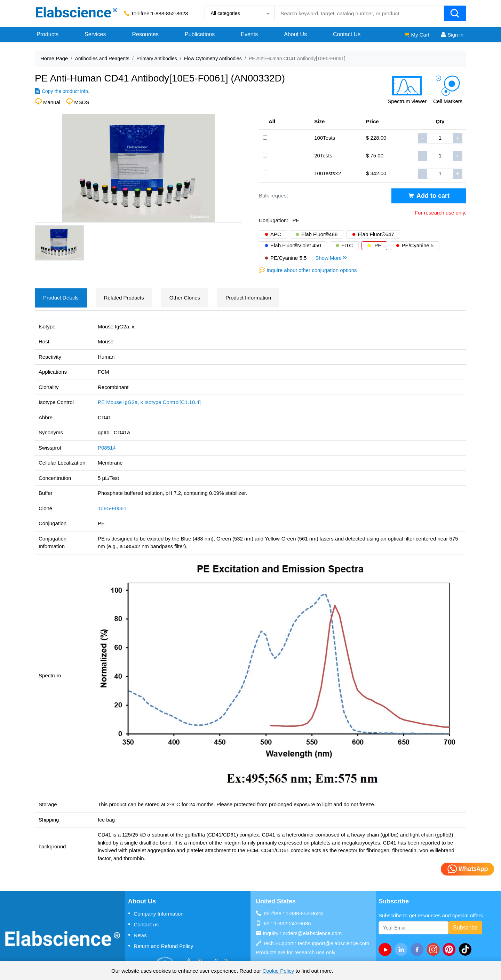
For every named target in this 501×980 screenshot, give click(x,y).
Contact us (143, 924)
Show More (332, 258)
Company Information (156, 913)
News (137, 935)
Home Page (54, 58)
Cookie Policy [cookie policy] (278, 971)
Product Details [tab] (61, 298)
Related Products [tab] (124, 298)
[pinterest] (451, 949)
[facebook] (419, 949)
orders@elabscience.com (312, 933)
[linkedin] (403, 949)
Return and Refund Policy (161, 946)
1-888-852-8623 (170, 13)
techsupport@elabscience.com (333, 943)
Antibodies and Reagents (102, 59)
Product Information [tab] (248, 298)
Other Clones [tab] (185, 298)
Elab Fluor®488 (319, 234)
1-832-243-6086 (292, 923)
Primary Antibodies (157, 59)
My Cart (417, 35)
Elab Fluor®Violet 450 (296, 245)
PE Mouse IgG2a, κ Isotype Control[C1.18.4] (149, 402)
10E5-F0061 (112, 508)
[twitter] (467, 949)
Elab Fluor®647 (376, 234)
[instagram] (435, 949)
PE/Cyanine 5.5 (288, 258)
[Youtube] (387, 949)
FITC (347, 245)
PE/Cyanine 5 (417, 245)
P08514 (107, 448)
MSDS (82, 102)
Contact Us (347, 34)
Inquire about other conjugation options (312, 270)
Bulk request (273, 196)
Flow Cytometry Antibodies (213, 59)
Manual (52, 102)
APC (276, 234)
